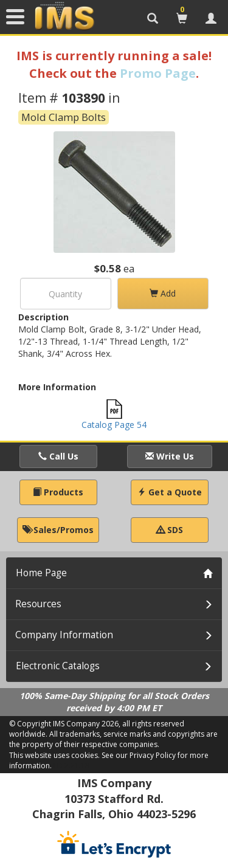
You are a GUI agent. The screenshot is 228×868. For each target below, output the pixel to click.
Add (163, 293)
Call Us (58, 456)
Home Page (41, 573)
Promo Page (158, 73)
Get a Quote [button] (170, 492)
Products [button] (58, 492)
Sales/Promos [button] (58, 530)
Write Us (170, 456)
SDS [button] (170, 530)
